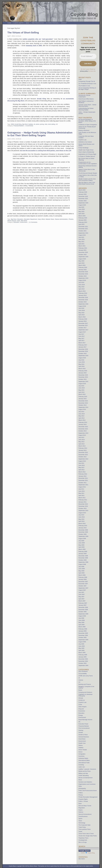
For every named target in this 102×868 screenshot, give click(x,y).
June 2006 (82, 620)
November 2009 (83, 532)
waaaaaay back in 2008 (34, 46)
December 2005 (83, 633)
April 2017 (81, 341)
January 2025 (82, 220)
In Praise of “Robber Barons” (87, 156)
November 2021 (83, 229)
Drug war (81, 709)
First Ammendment (84, 728)
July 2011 (81, 489)
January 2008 (82, 579)
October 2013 (82, 431)
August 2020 (82, 259)
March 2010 (82, 523)
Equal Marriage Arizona (85, 720)
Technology (82, 823)
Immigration (82, 754)
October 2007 (82, 586)
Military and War (83, 773)
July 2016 (81, 360)
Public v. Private (83, 801)
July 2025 (81, 207)
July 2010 (81, 515)
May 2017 (81, 338)
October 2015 (82, 379)
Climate (81, 698)
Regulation (82, 808)
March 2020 (82, 265)
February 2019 (83, 293)
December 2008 (83, 556)
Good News (82, 739)
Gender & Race (83, 735)
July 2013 (81, 437)
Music (80, 780)
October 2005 (82, 637)
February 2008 (83, 577)
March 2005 (82, 653)
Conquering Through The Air (87, 81)
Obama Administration (61, 219)
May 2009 (81, 545)
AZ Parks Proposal (52, 23)
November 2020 (83, 252)
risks (46, 124)
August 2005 (82, 642)
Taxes (80, 821)
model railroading (84, 775)
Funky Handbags (83, 148)
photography (82, 788)
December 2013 (83, 427)
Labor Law (82, 767)
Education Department (30, 219)
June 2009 (82, 543)
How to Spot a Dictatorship (86, 152)
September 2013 (83, 433)
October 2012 (82, 457)
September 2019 (83, 278)
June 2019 (82, 285)
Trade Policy (82, 827)
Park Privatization (38, 23)
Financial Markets (19, 126)
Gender (81, 732)
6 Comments (29, 126)
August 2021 (82, 235)
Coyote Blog (84, 14)
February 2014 (83, 422)
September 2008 (83, 562)
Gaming (81, 730)
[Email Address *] (88, 56)
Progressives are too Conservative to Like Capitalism (88, 163)
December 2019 (83, 272)
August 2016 (82, 358)
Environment (82, 717)
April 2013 (81, 444)
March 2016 (82, 369)
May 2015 (81, 390)
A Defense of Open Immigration (88, 125)
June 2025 (82, 209)
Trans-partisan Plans (85, 829)
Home (9, 23)
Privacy (81, 795)
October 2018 (82, 302)
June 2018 (82, 310)
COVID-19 (82, 700)
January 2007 (82, 605)
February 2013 (83, 448)
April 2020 (81, 263)
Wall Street (24, 221)
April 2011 (81, 495)
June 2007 (82, 594)
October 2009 (82, 534)
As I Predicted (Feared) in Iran (87, 84)
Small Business (83, 816)
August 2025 (82, 205)
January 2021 (82, 250)
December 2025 (83, 196)
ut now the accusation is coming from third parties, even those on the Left (46, 151)
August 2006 (82, 616)
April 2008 (81, 573)
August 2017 (82, 332)
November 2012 (83, 455)
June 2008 (82, 569)
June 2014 (82, 414)
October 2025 (82, 201)
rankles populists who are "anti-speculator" (38, 39)
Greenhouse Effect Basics (86, 99)
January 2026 (82, 194)
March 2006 (82, 627)
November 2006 (83, 610)
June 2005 (82, 646)
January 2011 (82, 502)
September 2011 (83, 485)
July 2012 (81, 463)
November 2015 (83, 377)
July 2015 (81, 386)
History (81, 745)
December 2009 (83, 530)
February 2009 (83, 551)
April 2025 (81, 214)
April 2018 (81, 315)
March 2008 (82, 575)
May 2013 (81, 442)
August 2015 (82, 384)
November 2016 (83, 351)
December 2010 (83, 504)
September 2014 (83, 407)
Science (81, 812)
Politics (81, 793)
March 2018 (82, 317)
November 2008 (83, 558)
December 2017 (83, 323)
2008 (12, 124)
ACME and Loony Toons (86, 676)
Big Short (25, 124)
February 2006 (83, 629)
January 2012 (82, 476)
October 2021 (82, 231)
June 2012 (82, 465)
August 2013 (82, 435)
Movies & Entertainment (85, 778)
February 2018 (83, 319)
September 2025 (83, 203)
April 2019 (81, 289)
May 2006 (81, 622)
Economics (82, 711)
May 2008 (81, 571)
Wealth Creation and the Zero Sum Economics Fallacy (87, 180)
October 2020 (82, 255)
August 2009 (82, 539)
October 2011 (82, 483)
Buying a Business (84, 130)
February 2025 (83, 218)
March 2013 (82, 446)
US (57, 124)
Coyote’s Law (82, 140)
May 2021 (81, 242)
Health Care (82, 743)
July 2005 (81, 644)
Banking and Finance (85, 684)
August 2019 (82, 280)
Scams (80, 810)
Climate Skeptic (18, 23)
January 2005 (82, 657)
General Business (84, 737)
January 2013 (82, 450)
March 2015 (82, 394)
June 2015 (82, 388)
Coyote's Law (82, 702)
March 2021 (82, 246)
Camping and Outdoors (85, 692)
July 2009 (81, 541)
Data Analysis (82, 707)
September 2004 (83, 665)
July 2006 (81, 618)
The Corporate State (84, 825)
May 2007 (81, 597)
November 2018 (83, 300)
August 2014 (82, 409)
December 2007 (83, 582)
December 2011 (83, 478)
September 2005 (83, 640)
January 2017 (82, 347)
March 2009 (82, 549)
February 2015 (83, 397)
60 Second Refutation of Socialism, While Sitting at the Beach (87, 121)
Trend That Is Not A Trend (86, 834)
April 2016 (81, 366)
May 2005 (81, 648)
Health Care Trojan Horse (86, 150)
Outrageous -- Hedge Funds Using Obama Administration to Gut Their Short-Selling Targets (40, 134)
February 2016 (83, 371)
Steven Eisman (12, 221)
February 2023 (83, 222)
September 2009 (83, 536)
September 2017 (83, 330)
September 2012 (83, 459)
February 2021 (83, 248)
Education (20, 219)
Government (24, 222)
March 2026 (82, 190)
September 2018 (83, 304)
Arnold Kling (41, 99)
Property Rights (83, 799)
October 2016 (82, 353)
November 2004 (83, 661)
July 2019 (81, 282)
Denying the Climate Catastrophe (84, 96)
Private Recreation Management (88, 797)
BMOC (28, 23)
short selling (52, 124)
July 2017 (81, 334)
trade (18, 221)
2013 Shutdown (83, 671)
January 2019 (82, 295)
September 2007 (83, 588)
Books (80, 690)
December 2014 (83, 401)
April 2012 (81, 470)
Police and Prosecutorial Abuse (88, 791)
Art (79, 682)
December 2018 (83, 297)
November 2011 (83, 480)
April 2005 (81, 650)
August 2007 (82, 590)
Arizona (81, 680)
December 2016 (83, 349)
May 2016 (81, 364)
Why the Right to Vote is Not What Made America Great (87, 183)
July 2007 (81, 592)
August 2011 (82, 487)
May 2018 (81, 313)
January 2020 (82, 270)
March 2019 (82, 291)
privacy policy (84, 71)
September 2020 (83, 257)
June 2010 (82, 517)
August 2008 (82, 564)
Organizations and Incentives (87, 784)
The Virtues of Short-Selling (23, 33)
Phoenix (71, 219)
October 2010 (82, 508)
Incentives (81, 756)
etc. (80, 722)
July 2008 (81, 567)
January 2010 (82, 528)
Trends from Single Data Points (88, 836)
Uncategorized (83, 840)
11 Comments (33, 222)
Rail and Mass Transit (85, 806)
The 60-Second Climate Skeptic (88, 173)
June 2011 (82, 491)
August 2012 (82, 461)
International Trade (84, 763)
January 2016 (82, 373)
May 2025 (81, 211)
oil (34, 124)
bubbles (31, 124)
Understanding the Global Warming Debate (86, 109)
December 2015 (83, 375)
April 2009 (81, 547)
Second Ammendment (85, 814)
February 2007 (83, 603)
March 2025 (82, 216)
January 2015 (82, 399)
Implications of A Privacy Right (87, 154)
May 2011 (81, 493)
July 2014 (81, 412)
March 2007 (82, 601)
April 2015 (81, 392)
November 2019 (83, 274)
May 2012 (81, 467)
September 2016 (83, 356)
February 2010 (83, 526)
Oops (80, 79)
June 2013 (82, 440)
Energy (81, 715)
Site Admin (82, 859)
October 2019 (82, 276)
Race (80, 803)
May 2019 (81, 287)
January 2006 (82, 631)
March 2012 (82, 472)
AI (79, 678)
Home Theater (83, 750)
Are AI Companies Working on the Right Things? (87, 89)
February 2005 (83, 655)
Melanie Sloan (50, 219)
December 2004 (83, 659)
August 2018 (82, 306)
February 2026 (83, 192)
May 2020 (81, 261)
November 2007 (83, 584)
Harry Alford (41, 219)
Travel (80, 831)
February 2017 (83, 345)
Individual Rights (83, 758)
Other (80, 786)
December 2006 (83, 607)
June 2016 (82, 362)
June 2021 (82, 239)
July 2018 (81, 308)
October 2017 (82, 328)
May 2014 (81, 416)
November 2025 (83, 199)
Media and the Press (85, 771)
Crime (80, 705)
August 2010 (82, 513)
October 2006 (82, 612)
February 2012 (83, 474)
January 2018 (82, 321)
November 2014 (83, 403)
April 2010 (81, 521)
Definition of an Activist (85, 142)
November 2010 (83, 506)
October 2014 (82, 405)
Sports (80, 819)
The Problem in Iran (84, 86)
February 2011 (83, 500)
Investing (81, 765)
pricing (42, 124)
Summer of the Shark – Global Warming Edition (87, 105)
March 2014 (82, 420)
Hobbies (81, 748)
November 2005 (83, 635)
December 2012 (83, 452)
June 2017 (82, 336)
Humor (80, 752)
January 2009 (82, 554)
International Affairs (84, 760)
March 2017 (82, 343)
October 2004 (82, 663)
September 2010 (83, 511)
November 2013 (83, 429)
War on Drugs (83, 842)
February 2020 (83, 267)
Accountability (83, 674)
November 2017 (83, 325)
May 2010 (81, 519)
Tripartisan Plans (83, 838)
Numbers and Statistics (85, 782)
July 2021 (81, 237)
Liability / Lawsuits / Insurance (87, 769)
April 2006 (81, 625)
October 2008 (82, 560)
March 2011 (82, 498)
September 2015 (83, 381)
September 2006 (83, 614)
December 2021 (83, 227)
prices (38, 124)
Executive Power (83, 724)
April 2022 (81, 224)
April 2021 (81, 244)
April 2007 (81, 599)
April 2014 (81, 418)
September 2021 (83, 233)
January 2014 (82, 424)
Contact (64, 23)
